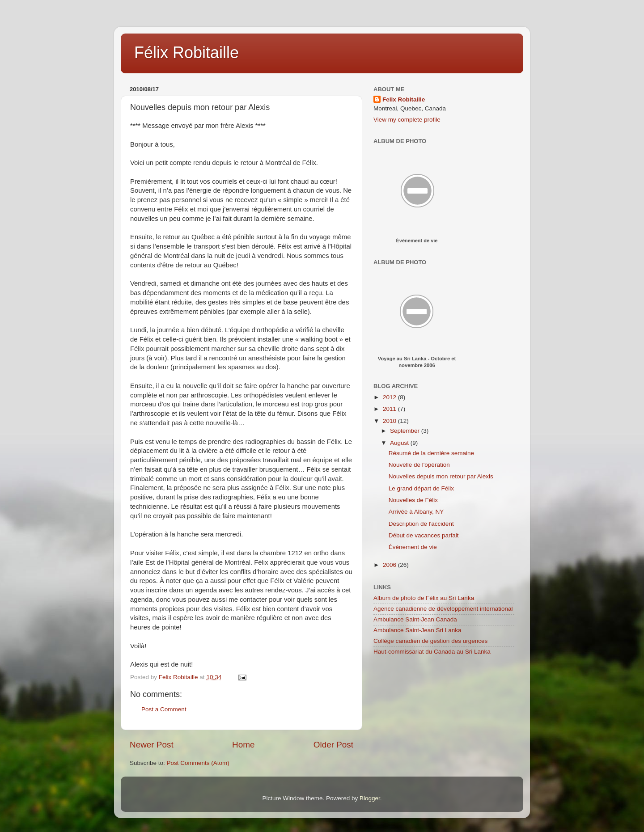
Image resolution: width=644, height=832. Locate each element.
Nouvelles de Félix (413, 500)
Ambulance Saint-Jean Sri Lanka (417, 630)
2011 (390, 409)
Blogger (370, 798)
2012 (390, 397)
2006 (390, 565)
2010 (390, 421)
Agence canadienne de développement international (443, 609)
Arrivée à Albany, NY (416, 512)
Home (243, 745)
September (406, 431)
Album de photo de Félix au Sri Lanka (424, 598)
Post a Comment (164, 709)
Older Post (333, 745)
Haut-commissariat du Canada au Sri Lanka (432, 652)
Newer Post (152, 745)
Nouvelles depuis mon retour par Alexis (441, 476)
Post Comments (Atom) (198, 763)
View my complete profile (407, 120)
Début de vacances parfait (424, 535)
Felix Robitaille (404, 99)
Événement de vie (417, 241)
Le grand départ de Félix (421, 488)
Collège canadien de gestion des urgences (430, 641)
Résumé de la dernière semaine (431, 453)
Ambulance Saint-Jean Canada (415, 619)
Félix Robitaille (186, 53)
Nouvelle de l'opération (419, 465)
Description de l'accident (421, 524)
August (400, 443)
